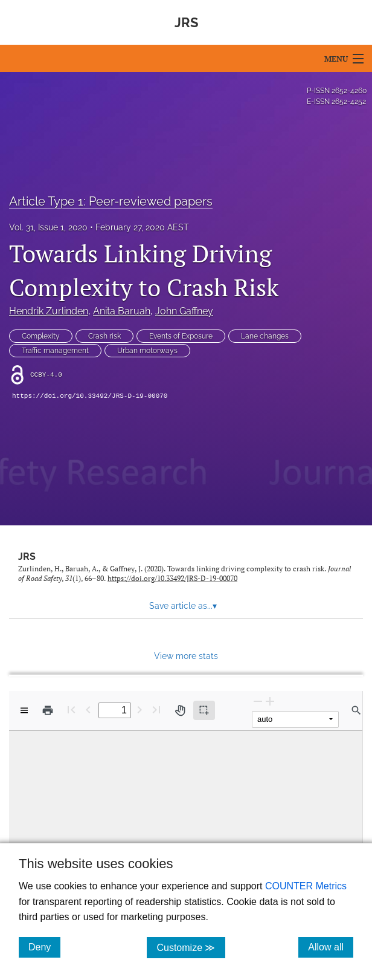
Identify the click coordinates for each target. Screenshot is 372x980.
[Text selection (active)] (204, 710)
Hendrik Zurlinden (49, 311)
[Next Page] (139, 709)
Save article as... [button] (183, 606)
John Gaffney (184, 311)
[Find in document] (356, 710)
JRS (27, 557)
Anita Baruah (122, 311)
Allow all (331, 947)
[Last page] (156, 709)
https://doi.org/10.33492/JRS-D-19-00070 (90, 396)
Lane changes (265, 336)
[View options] (24, 710)
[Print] (48, 710)
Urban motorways (147, 351)
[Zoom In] (270, 701)
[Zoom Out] (258, 701)
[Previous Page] (88, 709)
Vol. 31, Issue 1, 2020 (48, 227)
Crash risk (104, 336)
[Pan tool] (180, 710)
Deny (44, 947)
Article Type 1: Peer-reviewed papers (111, 201)
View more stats (186, 656)
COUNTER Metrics (306, 886)
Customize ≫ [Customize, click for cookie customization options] (191, 947)
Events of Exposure (181, 336)
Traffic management (55, 351)
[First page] (71, 709)
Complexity (41, 336)
